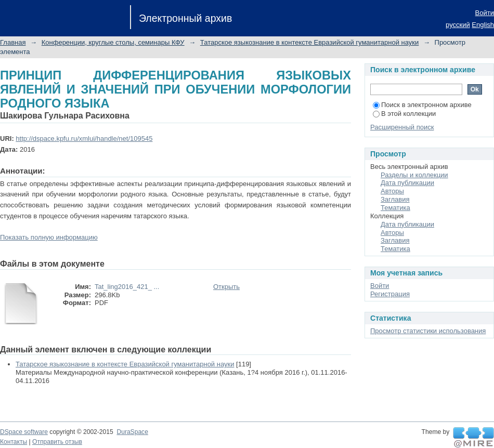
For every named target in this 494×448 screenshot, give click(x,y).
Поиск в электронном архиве (422, 105)
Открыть (226, 287)
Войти (485, 13)
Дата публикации (407, 183)
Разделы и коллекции (414, 175)
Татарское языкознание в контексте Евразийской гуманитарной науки (309, 42)
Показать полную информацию (49, 237)
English (483, 25)
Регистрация (390, 294)
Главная (13, 42)
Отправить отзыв (57, 442)
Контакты (14, 442)
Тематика (395, 208)
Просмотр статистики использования (428, 331)
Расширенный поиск (402, 127)
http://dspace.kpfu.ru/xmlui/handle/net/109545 (84, 139)
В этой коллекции (404, 114)
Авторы (392, 191)
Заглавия (395, 199)
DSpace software (24, 432)
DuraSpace (132, 432)
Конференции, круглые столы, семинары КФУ (113, 42)
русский (458, 25)
